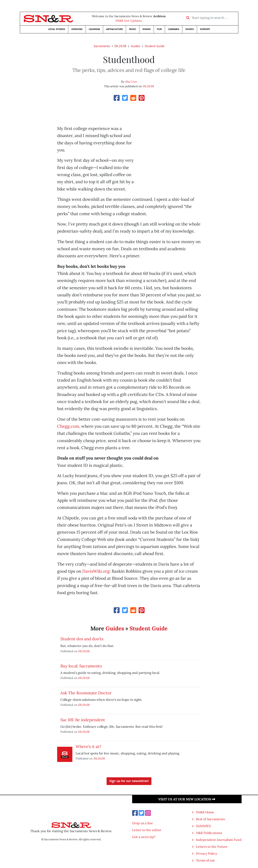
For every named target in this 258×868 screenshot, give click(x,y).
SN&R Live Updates (129, 21)
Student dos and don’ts (82, 639)
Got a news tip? (144, 837)
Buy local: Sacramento (81, 666)
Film (159, 29)
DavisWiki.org (96, 571)
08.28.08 (120, 46)
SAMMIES (203, 826)
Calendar (94, 29)
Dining (147, 29)
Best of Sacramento (210, 819)
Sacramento (102, 46)
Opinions (77, 29)
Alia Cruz (131, 82)
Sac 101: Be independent (83, 720)
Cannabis (174, 29)
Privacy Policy (207, 853)
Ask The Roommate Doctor (86, 693)
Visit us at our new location (187, 799)
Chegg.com (68, 426)
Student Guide (155, 46)
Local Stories (57, 29)
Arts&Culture (115, 29)
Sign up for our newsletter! (129, 781)
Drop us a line (143, 823)
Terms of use (206, 860)
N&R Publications (209, 833)
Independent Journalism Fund (219, 840)
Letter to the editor (147, 830)
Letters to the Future (212, 847)
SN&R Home (205, 812)
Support (205, 29)
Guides (190, 29)
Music (133, 29)
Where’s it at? (88, 746)
